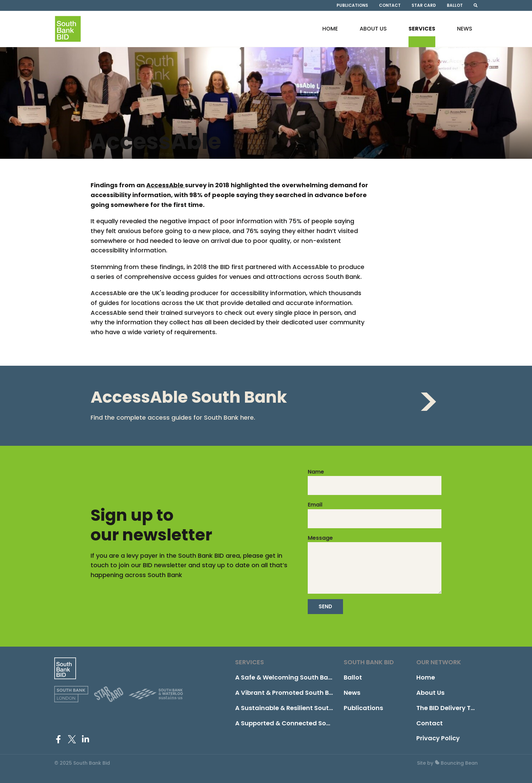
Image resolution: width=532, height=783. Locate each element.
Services (422, 36)
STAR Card (424, 7)
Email (315, 505)
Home (330, 36)
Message (320, 538)
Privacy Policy (438, 738)
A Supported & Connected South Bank (294, 723)
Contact (390, 7)
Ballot (455, 7)
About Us (373, 36)
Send (325, 606)
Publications (352, 7)
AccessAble (166, 185)
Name (316, 472)
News (465, 36)
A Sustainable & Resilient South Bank (292, 708)
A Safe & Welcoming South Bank (285, 677)
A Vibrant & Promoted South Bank (288, 693)
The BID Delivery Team (451, 708)
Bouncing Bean (456, 763)
